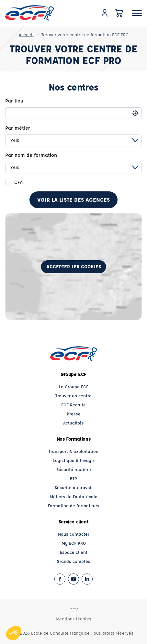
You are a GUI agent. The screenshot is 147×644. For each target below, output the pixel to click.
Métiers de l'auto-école (73, 496)
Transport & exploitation (73, 451)
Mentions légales (73, 619)
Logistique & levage (73, 460)
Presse (74, 414)
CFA (18, 182)
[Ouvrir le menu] (137, 13)
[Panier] (119, 13)
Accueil (26, 34)
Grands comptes (73, 561)
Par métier (18, 128)
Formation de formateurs (74, 505)
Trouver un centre (73, 396)
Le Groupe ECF (74, 386)
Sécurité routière (74, 469)
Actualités (73, 423)
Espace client (74, 552)
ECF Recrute (73, 405)
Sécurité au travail (74, 487)
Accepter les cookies (74, 267)
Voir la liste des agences (73, 200)
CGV (74, 610)
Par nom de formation (31, 155)
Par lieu (14, 101)
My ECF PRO (74, 543)
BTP (73, 478)
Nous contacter (74, 534)
